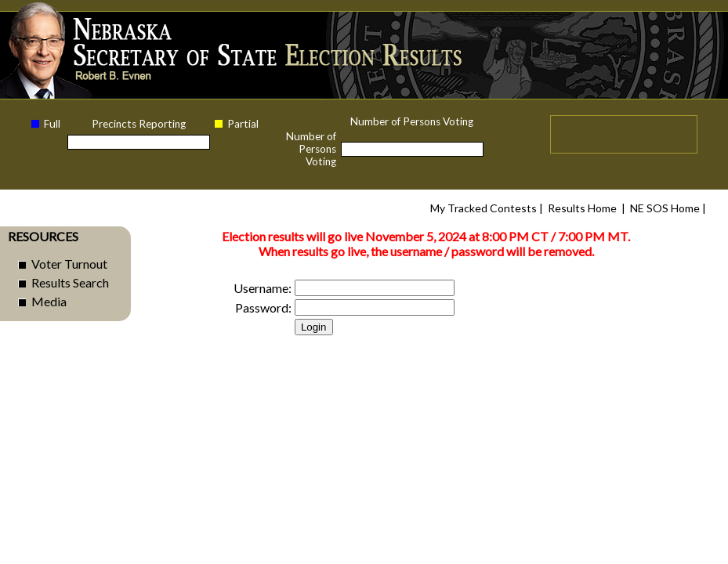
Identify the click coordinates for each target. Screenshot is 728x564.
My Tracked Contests (484, 208)
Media (49, 301)
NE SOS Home (665, 208)
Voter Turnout (69, 264)
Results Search (70, 282)
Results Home (582, 208)
